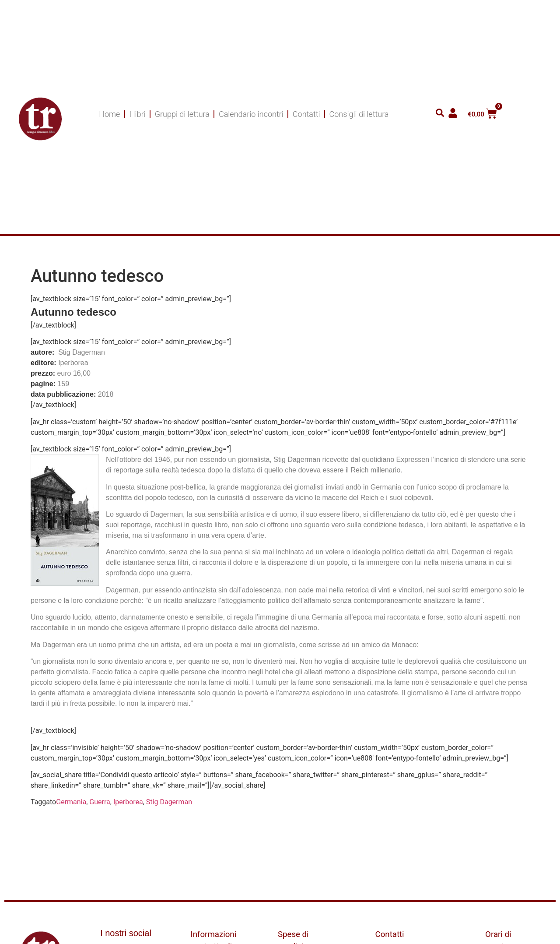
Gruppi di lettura (182, 114)
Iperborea (128, 802)
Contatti (306, 114)
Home (109, 114)
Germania (71, 802)
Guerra (100, 802)
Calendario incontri (251, 114)
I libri (137, 114)
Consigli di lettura (359, 114)
